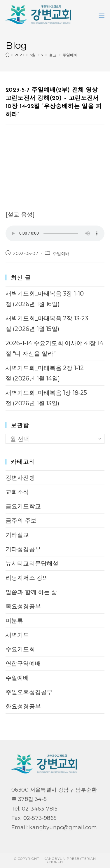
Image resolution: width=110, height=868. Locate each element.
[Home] (7, 55)
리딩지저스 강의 (27, 578)
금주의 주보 (21, 521)
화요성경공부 (23, 706)
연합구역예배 (23, 663)
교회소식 (17, 492)
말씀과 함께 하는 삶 (31, 592)
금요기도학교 (23, 506)
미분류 (14, 621)
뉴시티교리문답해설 (32, 563)
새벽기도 (17, 635)
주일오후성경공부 (29, 692)
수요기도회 (20, 649)
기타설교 (17, 535)
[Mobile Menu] (102, 15)
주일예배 (70, 55)
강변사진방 (20, 478)
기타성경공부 (23, 549)
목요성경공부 (23, 606)
